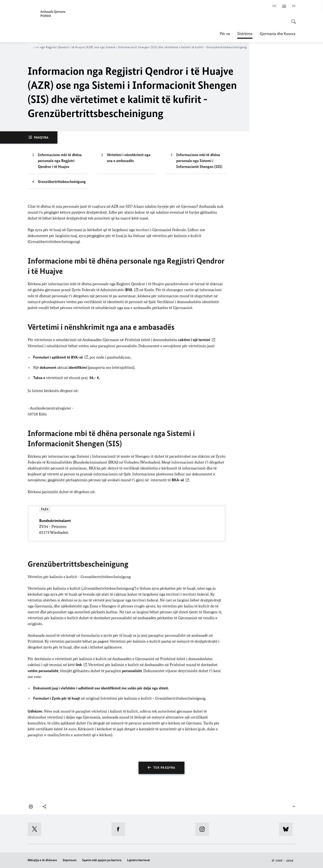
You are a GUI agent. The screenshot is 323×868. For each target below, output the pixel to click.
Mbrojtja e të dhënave (42, 859)
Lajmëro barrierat (138, 859)
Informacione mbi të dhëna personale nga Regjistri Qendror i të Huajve (60, 161)
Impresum (70, 859)
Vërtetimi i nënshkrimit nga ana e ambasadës (129, 158)
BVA (129, 290)
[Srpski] (294, 6)
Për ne (225, 34)
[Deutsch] (274, 6)
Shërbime (245, 32)
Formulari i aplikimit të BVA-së (58, 357)
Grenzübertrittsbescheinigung (62, 182)
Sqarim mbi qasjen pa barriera (102, 859)
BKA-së (178, 480)
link (79, 664)
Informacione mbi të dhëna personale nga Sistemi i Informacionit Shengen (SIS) (199, 161)
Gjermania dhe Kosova (278, 34)
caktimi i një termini (194, 339)
